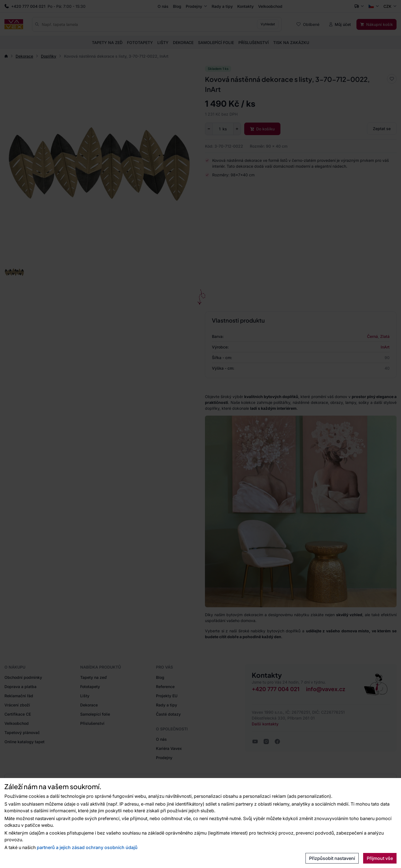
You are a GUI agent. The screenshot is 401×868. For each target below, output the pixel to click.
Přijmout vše (380, 858)
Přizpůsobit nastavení (332, 858)
